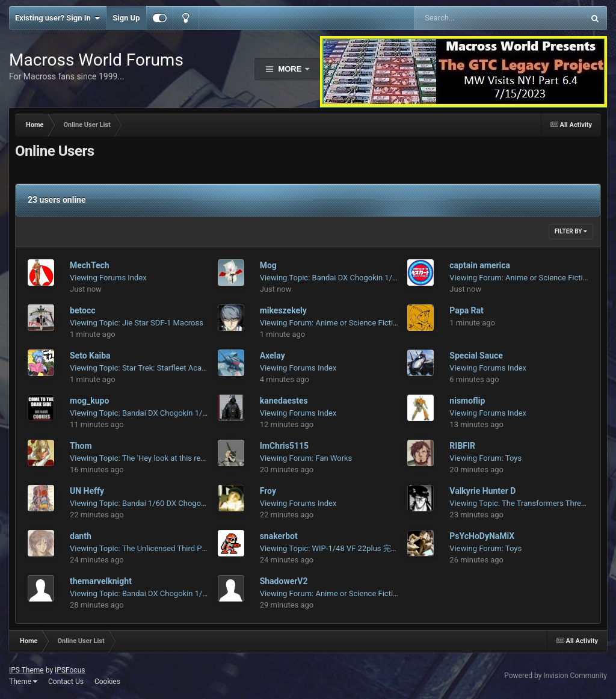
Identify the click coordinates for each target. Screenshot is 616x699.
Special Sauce (476, 356)
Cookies (107, 682)
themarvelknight (101, 581)
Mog (268, 265)
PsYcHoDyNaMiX (482, 536)
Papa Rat (467, 310)
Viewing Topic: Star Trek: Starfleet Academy (145, 368)
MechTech (90, 265)
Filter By (571, 231)
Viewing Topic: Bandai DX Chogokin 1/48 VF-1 (340, 278)
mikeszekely (283, 310)
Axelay (273, 356)
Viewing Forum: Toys (485, 458)
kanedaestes (284, 401)
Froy (268, 491)
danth (81, 536)
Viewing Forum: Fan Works (306, 458)
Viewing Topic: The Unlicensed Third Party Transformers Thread (180, 548)
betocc (82, 310)
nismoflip (467, 401)
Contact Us (66, 682)
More (290, 69)
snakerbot (279, 536)
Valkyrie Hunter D (482, 491)
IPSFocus (70, 670)
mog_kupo (89, 401)
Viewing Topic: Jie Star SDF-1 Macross (137, 323)
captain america (480, 265)
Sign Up (126, 18)
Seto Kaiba (90, 356)
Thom (81, 446)
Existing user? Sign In (57, 18)
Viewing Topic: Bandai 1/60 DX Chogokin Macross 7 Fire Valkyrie (182, 503)
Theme (23, 682)
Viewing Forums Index (108, 278)
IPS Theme (26, 670)
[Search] (469, 18)
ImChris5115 (284, 446)
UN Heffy (87, 491)
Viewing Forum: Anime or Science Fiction (520, 278)
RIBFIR (462, 446)
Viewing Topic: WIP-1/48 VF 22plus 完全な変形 (341, 548)
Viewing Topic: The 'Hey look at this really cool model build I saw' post (190, 458)
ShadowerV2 (284, 581)
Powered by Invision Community (556, 676)
